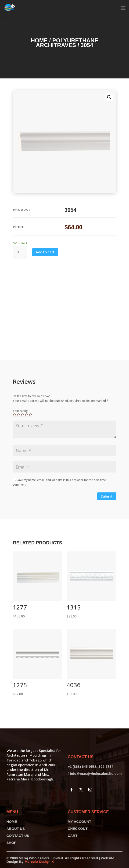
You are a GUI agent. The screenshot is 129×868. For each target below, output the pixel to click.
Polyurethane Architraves (67, 43)
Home (39, 40)
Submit (107, 496)
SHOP (12, 843)
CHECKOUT (78, 829)
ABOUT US (16, 829)
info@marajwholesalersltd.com (96, 774)
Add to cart (45, 252)
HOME (12, 822)
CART (73, 836)
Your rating (20, 411)
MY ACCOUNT (80, 822)
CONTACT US (18, 836)
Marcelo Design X (39, 862)
